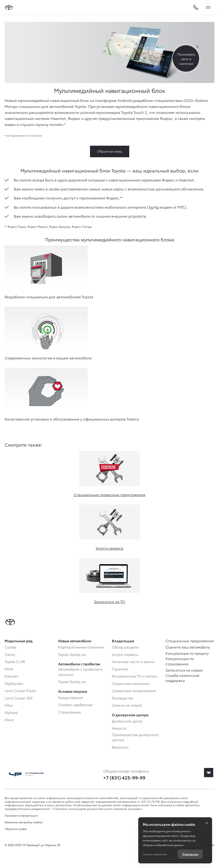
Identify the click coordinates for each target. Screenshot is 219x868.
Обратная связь (110, 151)
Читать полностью (155, 854)
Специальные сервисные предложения (109, 494)
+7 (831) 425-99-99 (124, 777)
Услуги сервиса (109, 548)
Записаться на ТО (109, 601)
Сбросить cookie (16, 829)
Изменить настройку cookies (24, 822)
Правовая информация (21, 815)
